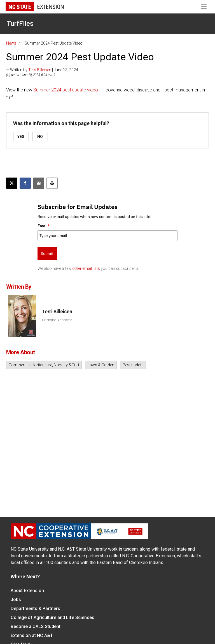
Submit (47, 254)
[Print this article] (52, 183)
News (11, 43)
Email (44, 226)
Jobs (16, 600)
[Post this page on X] (12, 183)
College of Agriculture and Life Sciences (52, 617)
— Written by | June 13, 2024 (42, 70)
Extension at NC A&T (32, 635)
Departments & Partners (35, 609)
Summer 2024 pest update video (66, 90)
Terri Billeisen (40, 70)
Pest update (133, 365)
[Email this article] (39, 183)
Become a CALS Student (36, 626)
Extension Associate (57, 320)
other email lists (86, 268)
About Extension (27, 591)
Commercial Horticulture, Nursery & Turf (44, 365)
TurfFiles (20, 24)
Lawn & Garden (101, 365)
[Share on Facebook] (25, 183)
